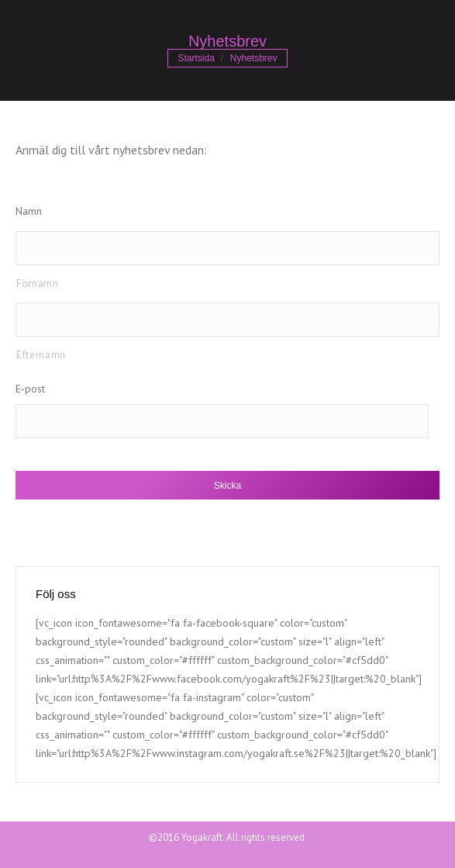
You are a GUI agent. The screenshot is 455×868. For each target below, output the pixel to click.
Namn (29, 211)
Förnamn (38, 284)
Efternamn (41, 355)
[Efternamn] (227, 320)
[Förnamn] (227, 248)
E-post (30, 389)
